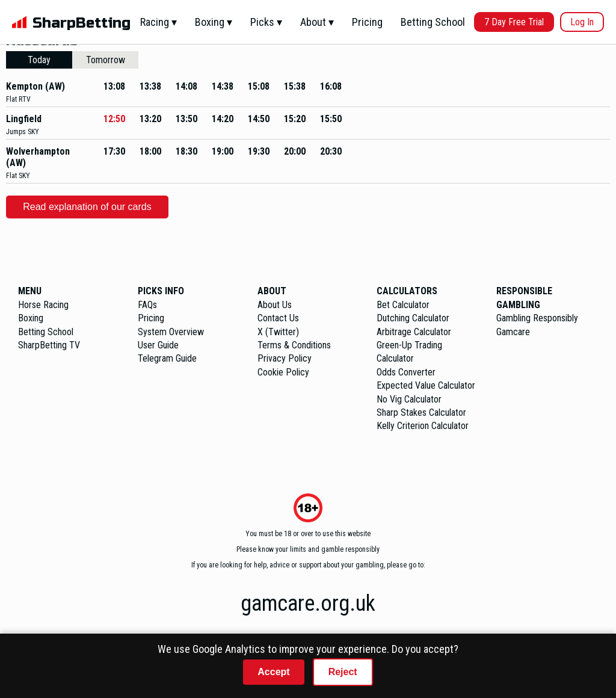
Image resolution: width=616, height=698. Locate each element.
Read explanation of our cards (87, 207)
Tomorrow (106, 60)
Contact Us (278, 318)
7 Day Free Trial (514, 22)
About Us (275, 305)
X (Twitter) (278, 332)
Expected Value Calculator (426, 385)
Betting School (433, 22)
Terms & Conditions (294, 345)
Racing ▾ (159, 22)
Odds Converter (406, 372)
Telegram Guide (167, 358)
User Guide (158, 345)
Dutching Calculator (413, 318)
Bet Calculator (403, 305)
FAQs (147, 305)
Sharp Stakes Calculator (421, 412)
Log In (582, 22)
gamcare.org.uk (308, 604)
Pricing (367, 22)
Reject (343, 672)
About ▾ (317, 22)
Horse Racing (43, 305)
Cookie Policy (283, 372)
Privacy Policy (285, 358)
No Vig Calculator (409, 399)
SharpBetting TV (49, 345)
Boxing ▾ (214, 22)
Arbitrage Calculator (414, 332)
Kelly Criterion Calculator (423, 426)
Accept (273, 672)
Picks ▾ (266, 22)
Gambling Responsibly (537, 318)
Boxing (31, 318)
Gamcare (513, 332)
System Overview (171, 332)
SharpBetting (82, 23)
